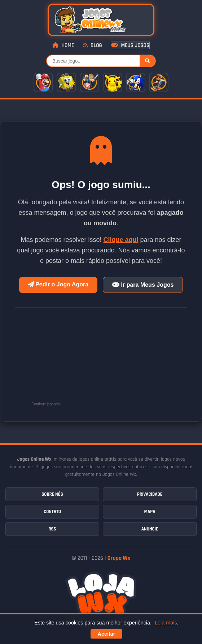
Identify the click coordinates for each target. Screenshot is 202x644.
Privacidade (150, 494)
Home (63, 45)
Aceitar (107, 634)
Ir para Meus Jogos (143, 285)
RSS (52, 529)
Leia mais (166, 623)
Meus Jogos (130, 45)
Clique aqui (121, 240)
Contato (52, 512)
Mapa (150, 512)
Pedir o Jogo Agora (58, 284)
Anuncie (150, 529)
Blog (93, 45)
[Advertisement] (117, 360)
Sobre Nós (52, 494)
